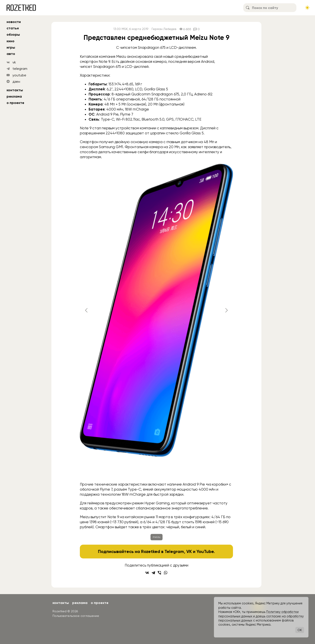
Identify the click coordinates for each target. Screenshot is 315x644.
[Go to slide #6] (213, 470)
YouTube (205, 551)
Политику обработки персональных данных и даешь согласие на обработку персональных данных (261, 616)
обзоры (13, 34)
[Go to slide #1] (100, 470)
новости (14, 22)
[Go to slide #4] (168, 470)
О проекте (15, 103)
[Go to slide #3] (145, 470)
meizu (157, 537)
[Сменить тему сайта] (307, 8)
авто (11, 54)
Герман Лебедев (164, 29)
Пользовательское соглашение (76, 616)
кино (10, 41)
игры (11, 47)
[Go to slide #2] (122, 470)
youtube (19, 75)
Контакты (15, 90)
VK (189, 551)
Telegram (174, 551)
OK (300, 630)
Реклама (14, 96)
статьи (13, 28)
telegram (20, 69)
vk (14, 62)
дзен (16, 82)
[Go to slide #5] (191, 470)
